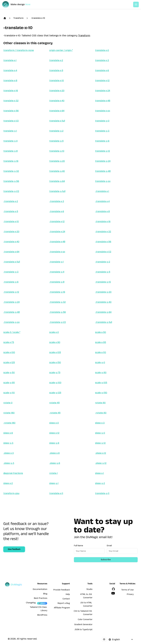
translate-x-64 (57, 111)
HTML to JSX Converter (86, 596)
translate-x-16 (11, 91)
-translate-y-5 (103, 272)
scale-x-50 (101, 332)
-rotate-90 (101, 413)
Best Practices (41, 599)
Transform (18, 18)
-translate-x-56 (103, 242)
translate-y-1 (10, 131)
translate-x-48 (103, 101)
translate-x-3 (102, 60)
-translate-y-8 (57, 282)
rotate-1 (53, 473)
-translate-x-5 (11, 211)
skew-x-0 (54, 423)
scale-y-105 (101, 383)
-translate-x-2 (11, 201)
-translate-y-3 (11, 272)
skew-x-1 (99, 473)
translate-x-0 (102, 50)
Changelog (31, 603)
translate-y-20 (57, 161)
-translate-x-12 (57, 221)
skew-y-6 (54, 443)
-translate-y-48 (12, 312)
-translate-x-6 (57, 211)
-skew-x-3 (9, 453)
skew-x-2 (8, 483)
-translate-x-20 (11, 232)
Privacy (130, 595)
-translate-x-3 (57, 201)
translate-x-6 (102, 70)
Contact (66, 599)
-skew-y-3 (9, 463)
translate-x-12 (102, 80)
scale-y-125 (55, 393)
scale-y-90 (101, 372)
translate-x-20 (57, 91)
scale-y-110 (9, 393)
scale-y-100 (55, 383)
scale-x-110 (101, 352)
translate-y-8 (11, 151)
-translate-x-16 (103, 221)
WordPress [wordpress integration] (42, 615)
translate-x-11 (56, 493)
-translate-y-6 (11, 282)
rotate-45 (54, 403)
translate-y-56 (11, 181)
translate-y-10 (57, 151)
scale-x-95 (101, 342)
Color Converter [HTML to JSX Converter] (85, 620)
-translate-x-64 (11, 252)
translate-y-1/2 (11, 191)
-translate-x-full (12, 262)
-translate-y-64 (103, 312)
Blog (45, 594)
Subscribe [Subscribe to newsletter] (106, 560)
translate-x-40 (57, 101)
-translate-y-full (104, 322)
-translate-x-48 (57, 242)
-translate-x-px (57, 252)
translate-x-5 (56, 70)
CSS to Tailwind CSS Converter (83, 613)
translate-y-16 (11, 161)
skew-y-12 (100, 443)
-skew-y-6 (55, 463)
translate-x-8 (10, 80)
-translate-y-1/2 (58, 322)
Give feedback (14, 550)
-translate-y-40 (103, 302)
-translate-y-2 (103, 262)
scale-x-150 (55, 362)
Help (68, 595)
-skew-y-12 (101, 463)
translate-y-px (103, 181)
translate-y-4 (10, 141)
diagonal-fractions (13, 473)
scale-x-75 (9, 342)
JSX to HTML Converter (86, 605)
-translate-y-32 (57, 302)
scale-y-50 (9, 372)
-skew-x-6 (54, 453)
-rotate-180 (9, 423)
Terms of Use (127, 590)
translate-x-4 (10, 70)
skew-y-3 (8, 443)
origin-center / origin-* (61, 50)
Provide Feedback (62, 590)
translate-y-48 (103, 171)
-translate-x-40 (11, 242)
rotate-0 (8, 403)
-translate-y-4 (57, 272)
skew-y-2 (100, 483)
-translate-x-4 (102, 201)
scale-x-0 (54, 332)
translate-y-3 (102, 131)
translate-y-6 (102, 141)
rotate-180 (9, 413)
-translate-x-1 (102, 191)
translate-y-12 (102, 151)
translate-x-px (103, 111)
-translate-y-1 (56, 262)
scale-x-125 (9, 362)
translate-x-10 (57, 80)
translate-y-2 (56, 131)
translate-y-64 (57, 181)
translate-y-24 (103, 161)
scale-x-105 (55, 352)
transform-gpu (11, 493)
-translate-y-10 (103, 282)
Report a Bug (64, 604)
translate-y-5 (56, 141)
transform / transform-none (19, 50)
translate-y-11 (102, 493)
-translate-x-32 (103, 232)
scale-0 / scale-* (12, 332)
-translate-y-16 (57, 292)
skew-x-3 (100, 423)
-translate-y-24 (11, 302)
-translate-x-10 (38, 18)
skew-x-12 (54, 433)
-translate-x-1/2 (103, 252)
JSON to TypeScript (83, 630)
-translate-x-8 (102, 211)
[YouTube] (113, 593)
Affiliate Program (62, 608)
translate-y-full (57, 191)
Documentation (40, 590)
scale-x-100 (9, 352)
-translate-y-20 (103, 292)
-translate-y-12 (11, 292)
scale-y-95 (9, 383)
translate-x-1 (10, 60)
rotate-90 (100, 403)
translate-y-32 (11, 171)
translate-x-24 (103, 91)
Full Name (78, 546)
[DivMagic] (19, 4)
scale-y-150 (101, 393)
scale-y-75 (55, 372)
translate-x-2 (56, 60)
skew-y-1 (54, 483)
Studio (89, 590)
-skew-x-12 (101, 453)
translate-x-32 (11, 101)
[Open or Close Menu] (136, 4)
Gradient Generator (83, 625)
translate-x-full (57, 121)
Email (109, 546)
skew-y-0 (100, 433)
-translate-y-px (11, 322)
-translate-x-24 (57, 232)
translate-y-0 (102, 121)
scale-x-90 (55, 342)
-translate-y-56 (58, 312)
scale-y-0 (100, 362)
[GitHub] (113, 589)
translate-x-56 (11, 111)
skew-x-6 (8, 433)
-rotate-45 (55, 413)
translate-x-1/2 (11, 121)
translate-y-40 (57, 171)
